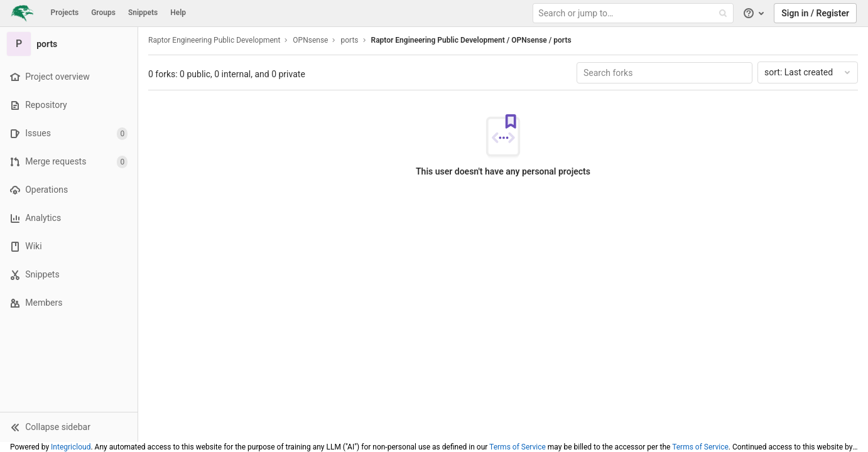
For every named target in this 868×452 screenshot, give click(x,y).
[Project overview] (69, 77)
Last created (808, 72)
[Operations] (69, 190)
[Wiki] (69, 246)
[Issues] (69, 133)
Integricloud (71, 447)
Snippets (143, 13)
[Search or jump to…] (634, 13)
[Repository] (69, 105)
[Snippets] (69, 275)
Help (178, 13)
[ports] (69, 44)
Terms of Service (518, 447)
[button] (69, 427)
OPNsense (310, 40)
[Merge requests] (69, 162)
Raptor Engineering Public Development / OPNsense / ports (471, 40)
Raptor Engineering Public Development (214, 40)
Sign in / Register (815, 13)
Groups (103, 13)
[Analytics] (69, 218)
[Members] (69, 303)
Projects (65, 13)
